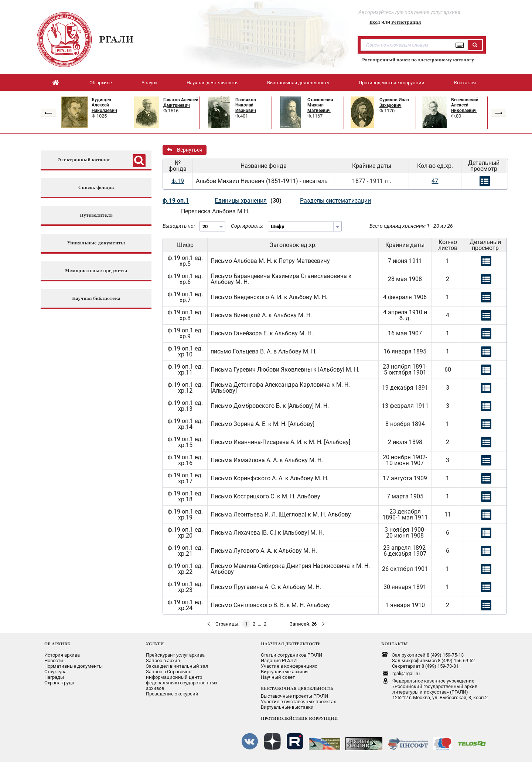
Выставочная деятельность (298, 83)
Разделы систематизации (335, 201)
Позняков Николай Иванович (246, 105)
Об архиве (101, 83)
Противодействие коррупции (392, 83)
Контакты (465, 83)
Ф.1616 (171, 111)
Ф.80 (456, 116)
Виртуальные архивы (285, 672)
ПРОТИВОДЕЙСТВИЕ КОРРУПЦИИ (299, 718)
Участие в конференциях (289, 666)
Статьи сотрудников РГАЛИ (291, 655)
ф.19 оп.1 (176, 201)
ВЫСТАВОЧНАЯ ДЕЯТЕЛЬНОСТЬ (297, 688)
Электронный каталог (84, 160)
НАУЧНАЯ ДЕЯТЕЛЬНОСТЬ (291, 644)
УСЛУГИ (155, 644)
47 (435, 181)
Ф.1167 (315, 116)
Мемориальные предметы (96, 271)
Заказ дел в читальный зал (177, 666)
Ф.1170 (387, 111)
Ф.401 (242, 116)
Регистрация (406, 22)
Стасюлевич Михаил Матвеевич (320, 105)
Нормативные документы (74, 666)
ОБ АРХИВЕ (57, 644)
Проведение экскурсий (172, 694)
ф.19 (178, 181)
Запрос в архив (163, 661)
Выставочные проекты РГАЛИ (294, 696)
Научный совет (278, 677)
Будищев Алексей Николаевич (104, 105)
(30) (276, 201)
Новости (54, 661)
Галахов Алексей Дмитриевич (181, 103)
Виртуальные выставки (287, 707)
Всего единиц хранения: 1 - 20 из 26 (411, 226)
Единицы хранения (241, 201)
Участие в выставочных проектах (298, 702)
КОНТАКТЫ (395, 644)
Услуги (149, 83)
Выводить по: (179, 226)
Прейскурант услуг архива (175, 655)
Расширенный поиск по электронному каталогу (418, 60)
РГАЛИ (116, 39)
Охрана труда (59, 683)
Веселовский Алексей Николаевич (465, 105)
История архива (62, 655)
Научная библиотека (96, 299)
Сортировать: (247, 226)
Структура (55, 672)
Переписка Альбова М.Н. (215, 211)
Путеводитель (96, 215)
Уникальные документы (96, 243)
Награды (54, 677)
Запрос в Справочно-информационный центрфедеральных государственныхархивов (182, 680)
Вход (375, 22)
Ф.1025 (99, 116)
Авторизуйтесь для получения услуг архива (409, 12)
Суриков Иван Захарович (394, 103)
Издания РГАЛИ (279, 661)
